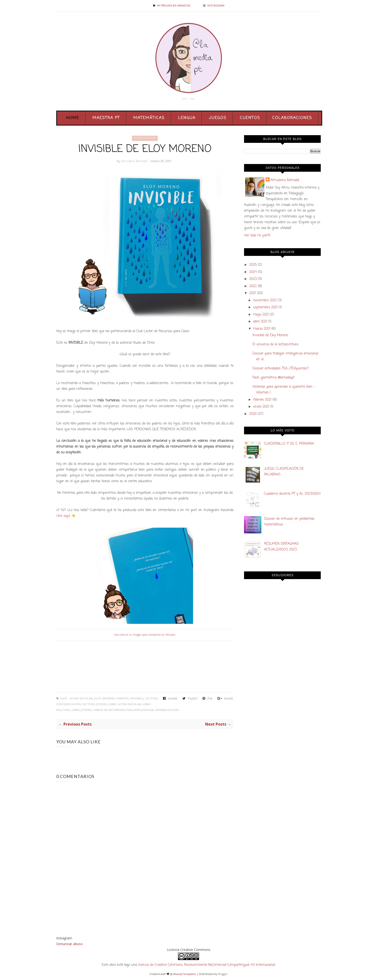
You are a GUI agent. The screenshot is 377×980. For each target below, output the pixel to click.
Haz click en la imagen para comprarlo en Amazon (145, 635)
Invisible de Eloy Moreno (270, 335)
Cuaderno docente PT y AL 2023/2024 (292, 494)
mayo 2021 (261, 315)
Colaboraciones (292, 118)
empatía (123, 699)
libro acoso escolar (125, 704)
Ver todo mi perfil (257, 236)
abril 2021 (260, 322)
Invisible (137, 699)
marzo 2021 (262, 329)
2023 (253, 279)
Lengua (187, 118)
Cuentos (250, 118)
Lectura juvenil (95, 704)
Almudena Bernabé (134, 161)
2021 (253, 293)
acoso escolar (145, 138)
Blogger (223, 974)
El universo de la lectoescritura (275, 345)
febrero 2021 (262, 400)
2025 (253, 265)
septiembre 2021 (265, 307)
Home (73, 118)
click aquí (64, 516)
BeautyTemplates (185, 974)
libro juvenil (82, 710)
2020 (253, 414)
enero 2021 (261, 407)
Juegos (218, 118)
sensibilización (167, 710)
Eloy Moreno (105, 699)
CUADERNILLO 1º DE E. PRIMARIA (289, 444)
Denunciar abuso (69, 944)
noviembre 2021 (265, 300)
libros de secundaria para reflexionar (124, 710)
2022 (253, 286)
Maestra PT (106, 118)
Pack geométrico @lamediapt (273, 378)
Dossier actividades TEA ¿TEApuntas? (280, 369)
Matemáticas (149, 118)
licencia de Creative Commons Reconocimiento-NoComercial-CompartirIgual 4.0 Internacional (207, 965)
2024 (253, 272)
